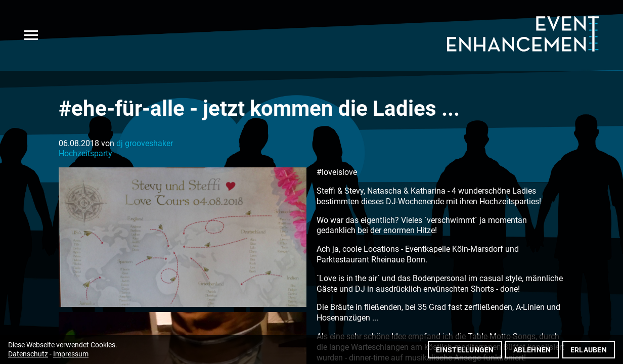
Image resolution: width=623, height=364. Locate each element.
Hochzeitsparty (85, 153)
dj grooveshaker (145, 143)
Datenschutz (28, 354)
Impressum (71, 354)
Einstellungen (465, 350)
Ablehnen (532, 350)
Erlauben (589, 350)
